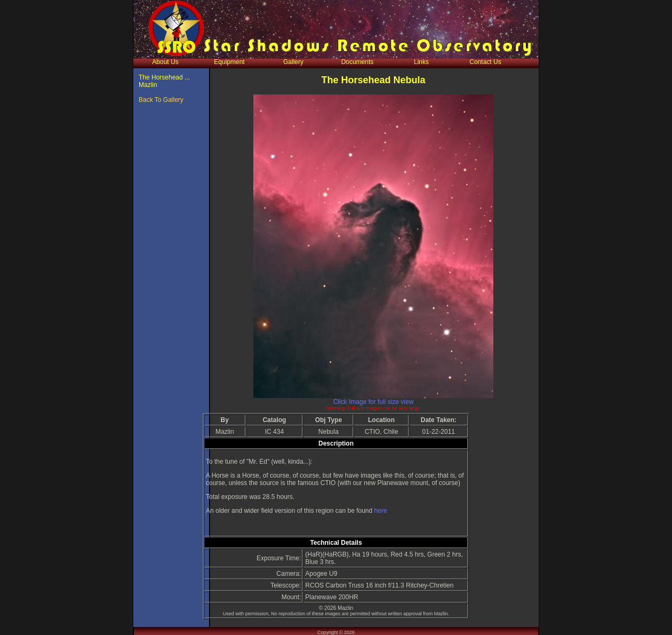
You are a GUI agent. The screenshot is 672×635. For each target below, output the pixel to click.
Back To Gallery (161, 100)
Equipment (229, 62)
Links (421, 62)
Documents (358, 62)
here (381, 511)
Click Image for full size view (374, 402)
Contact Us (485, 62)
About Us (165, 62)
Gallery (293, 62)
